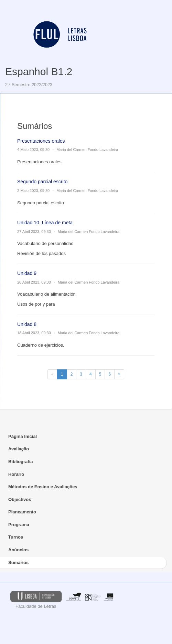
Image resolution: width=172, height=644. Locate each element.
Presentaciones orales (41, 141)
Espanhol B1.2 (39, 71)
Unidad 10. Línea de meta (45, 223)
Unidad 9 (27, 273)
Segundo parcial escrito (42, 182)
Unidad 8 (27, 324)
